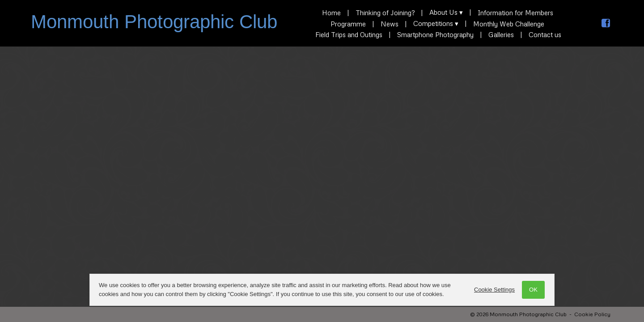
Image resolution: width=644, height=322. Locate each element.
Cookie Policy (592, 314)
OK (533, 290)
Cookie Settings (494, 290)
